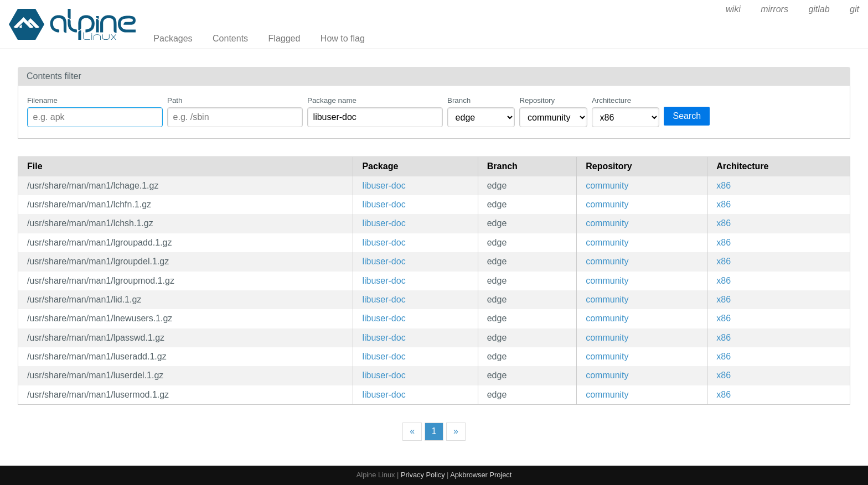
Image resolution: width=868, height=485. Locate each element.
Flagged (285, 38)
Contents (230, 38)
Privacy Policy (423, 475)
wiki (733, 9)
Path (175, 100)
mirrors (774, 9)
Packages (173, 38)
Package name (332, 100)
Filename (42, 100)
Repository (537, 100)
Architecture (611, 100)
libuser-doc (384, 186)
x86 (724, 186)
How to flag (343, 38)
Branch (459, 100)
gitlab (819, 9)
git (854, 9)
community (607, 186)
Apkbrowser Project (481, 475)
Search (687, 116)
